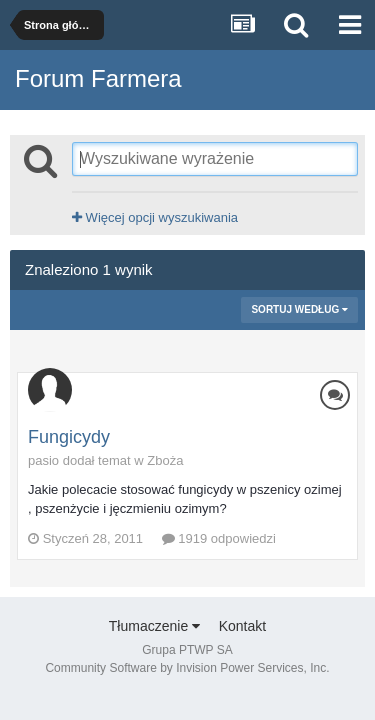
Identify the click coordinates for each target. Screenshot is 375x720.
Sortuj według (299, 309)
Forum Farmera (98, 78)
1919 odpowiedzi (219, 538)
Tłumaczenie (154, 626)
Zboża (165, 460)
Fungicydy (69, 437)
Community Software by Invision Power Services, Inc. (187, 668)
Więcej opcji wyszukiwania (155, 217)
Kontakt (242, 626)
